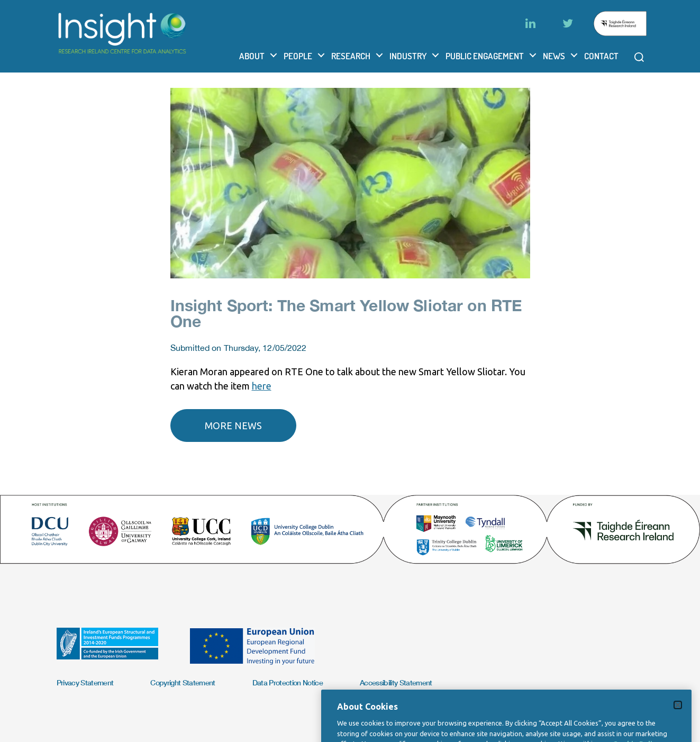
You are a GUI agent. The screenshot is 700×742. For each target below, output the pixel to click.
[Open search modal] (639, 57)
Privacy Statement (85, 682)
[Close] (678, 721)
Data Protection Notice (288, 682)
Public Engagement (485, 56)
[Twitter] (568, 23)
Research (351, 56)
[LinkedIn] (531, 23)
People (298, 56)
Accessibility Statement (396, 682)
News (554, 56)
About (252, 56)
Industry (408, 56)
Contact (601, 56)
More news (233, 426)
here (262, 386)
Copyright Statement (183, 682)
